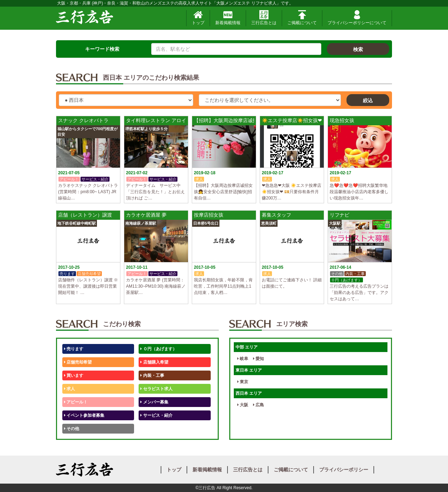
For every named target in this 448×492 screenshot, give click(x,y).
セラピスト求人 (156, 389)
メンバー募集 (154, 402)
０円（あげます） (158, 349)
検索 (358, 49)
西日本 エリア (249, 393)
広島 (258, 405)
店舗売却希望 (78, 362)
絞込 (368, 100)
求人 (69, 389)
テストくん (152, 429)
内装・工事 (152, 375)
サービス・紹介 (156, 415)
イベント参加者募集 (84, 415)
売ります (74, 349)
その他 (72, 429)
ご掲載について (302, 18)
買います (74, 375)
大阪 (243, 405)
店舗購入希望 (154, 362)
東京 (243, 382)
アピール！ (76, 402)
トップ (198, 18)
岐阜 (243, 359)
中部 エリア (247, 347)
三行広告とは (264, 18)
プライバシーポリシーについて (357, 18)
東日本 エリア (249, 370)
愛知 (258, 359)
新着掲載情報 (228, 18)
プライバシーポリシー (344, 470)
